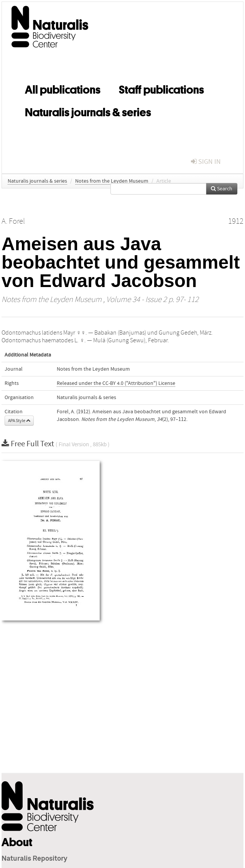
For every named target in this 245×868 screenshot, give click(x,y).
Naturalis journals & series (88, 111)
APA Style (19, 421)
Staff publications (161, 88)
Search (222, 189)
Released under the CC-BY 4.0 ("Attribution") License (116, 383)
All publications (63, 88)
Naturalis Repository (35, 859)
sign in (206, 162)
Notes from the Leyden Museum (112, 181)
